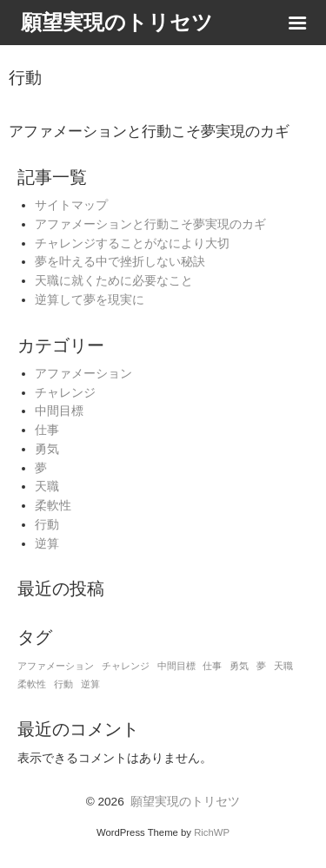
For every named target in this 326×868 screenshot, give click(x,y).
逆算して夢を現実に (90, 300)
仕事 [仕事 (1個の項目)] (212, 666)
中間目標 (59, 411)
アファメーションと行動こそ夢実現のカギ (150, 224)
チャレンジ (65, 393)
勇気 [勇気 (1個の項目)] (239, 666)
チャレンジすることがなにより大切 (132, 243)
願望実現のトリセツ (185, 802)
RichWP (212, 832)
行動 (47, 525)
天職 (47, 487)
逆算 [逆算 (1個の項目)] (90, 684)
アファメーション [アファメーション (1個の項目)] (56, 666)
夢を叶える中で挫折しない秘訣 (120, 262)
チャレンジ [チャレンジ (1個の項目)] (126, 666)
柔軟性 (53, 506)
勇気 (47, 449)
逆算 (47, 544)
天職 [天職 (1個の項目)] (283, 666)
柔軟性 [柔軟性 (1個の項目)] (32, 684)
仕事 (47, 430)
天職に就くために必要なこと (114, 281)
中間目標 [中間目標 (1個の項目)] (176, 666)
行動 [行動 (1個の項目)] (63, 684)
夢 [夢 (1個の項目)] (261, 666)
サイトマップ (71, 205)
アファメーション (83, 374)
